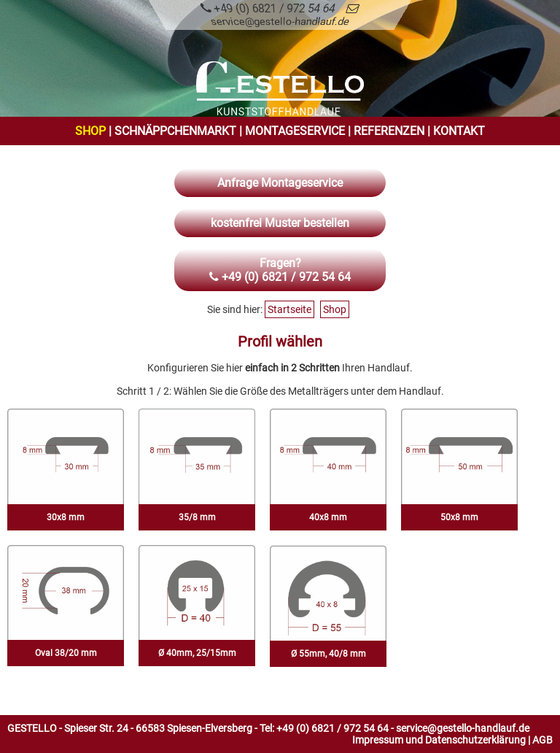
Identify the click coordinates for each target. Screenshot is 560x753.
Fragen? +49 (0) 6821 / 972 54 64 (280, 270)
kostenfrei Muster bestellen (280, 223)
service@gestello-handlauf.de (463, 728)
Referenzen (389, 131)
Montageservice (295, 131)
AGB (542, 740)
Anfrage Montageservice (280, 183)
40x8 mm (328, 517)
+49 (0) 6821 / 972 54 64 (268, 8)
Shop (90, 131)
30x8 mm (66, 517)
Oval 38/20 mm (66, 653)
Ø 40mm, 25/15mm (197, 653)
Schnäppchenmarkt (175, 131)
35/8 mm (197, 517)
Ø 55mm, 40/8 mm (328, 654)
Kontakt (459, 131)
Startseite (289, 309)
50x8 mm (459, 517)
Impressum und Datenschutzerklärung (439, 740)
